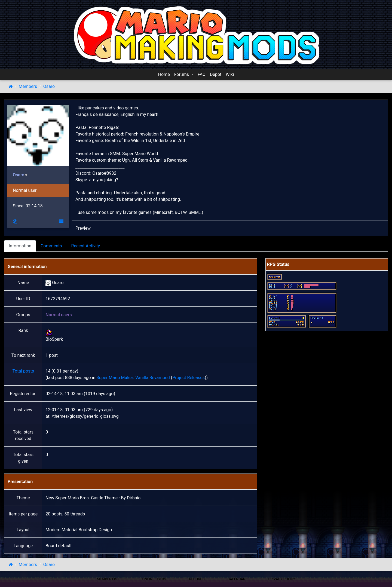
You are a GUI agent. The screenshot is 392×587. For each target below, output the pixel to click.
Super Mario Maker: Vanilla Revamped (133, 378)
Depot (216, 74)
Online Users (154, 579)
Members (28, 86)
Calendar (236, 579)
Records (197, 579)
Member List (108, 579)
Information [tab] (20, 246)
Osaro (49, 86)
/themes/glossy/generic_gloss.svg (85, 416)
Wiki (230, 74)
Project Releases (189, 378)
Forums (182, 74)
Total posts (23, 371)
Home (164, 74)
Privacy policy (282, 579)
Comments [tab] (51, 246)
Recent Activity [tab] (86, 246)
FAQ (202, 74)
